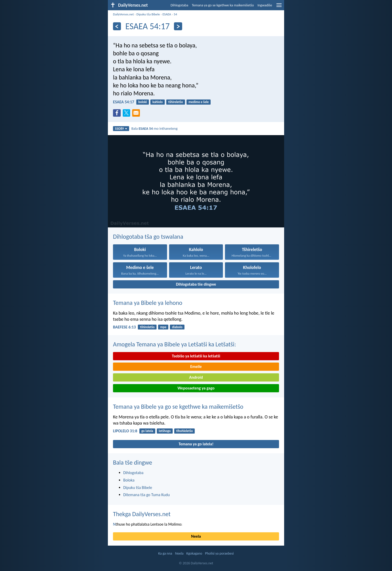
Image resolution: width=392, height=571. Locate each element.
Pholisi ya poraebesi (219, 553)
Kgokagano (194, 553)
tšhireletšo (176, 102)
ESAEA (167, 14)
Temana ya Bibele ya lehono (148, 303)
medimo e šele (199, 102)
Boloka (129, 480)
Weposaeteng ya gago (196, 388)
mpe (163, 327)
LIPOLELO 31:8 (125, 431)
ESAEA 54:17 (123, 102)
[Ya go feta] (117, 26)
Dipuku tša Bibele (148, 14)
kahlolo (158, 102)
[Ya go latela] (178, 26)
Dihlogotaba (179, 5)
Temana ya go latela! (196, 444)
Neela (196, 536)
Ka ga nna (165, 553)
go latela (147, 431)
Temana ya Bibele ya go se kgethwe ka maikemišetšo (178, 407)
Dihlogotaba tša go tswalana (148, 237)
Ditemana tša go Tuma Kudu (147, 495)
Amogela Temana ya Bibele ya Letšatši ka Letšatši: (174, 344)
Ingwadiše (265, 5)
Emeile (196, 367)
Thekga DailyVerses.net (142, 514)
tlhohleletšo (185, 431)
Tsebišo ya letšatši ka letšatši (196, 356)
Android (196, 377)
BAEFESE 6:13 (124, 327)
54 (175, 14)
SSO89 (121, 129)
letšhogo (165, 431)
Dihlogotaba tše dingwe (196, 284)
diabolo (177, 327)
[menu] (279, 7)
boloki (143, 102)
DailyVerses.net (123, 14)
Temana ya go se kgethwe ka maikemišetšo (223, 5)
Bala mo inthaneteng (154, 128)
